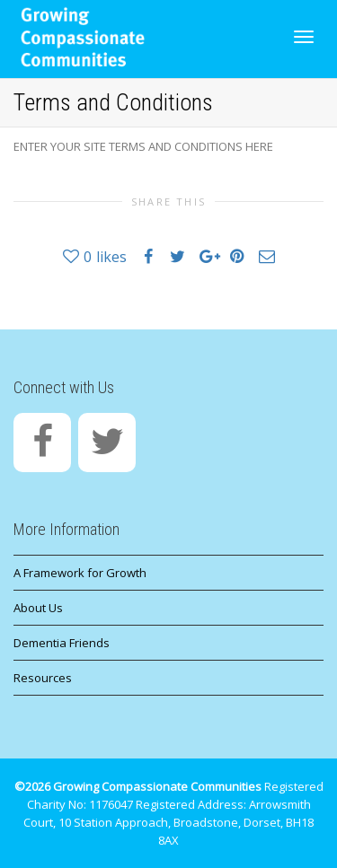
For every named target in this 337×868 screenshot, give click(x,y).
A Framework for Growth (80, 573)
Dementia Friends (62, 643)
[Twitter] (107, 443)
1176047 (111, 804)
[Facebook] (42, 443)
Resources (43, 678)
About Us (38, 608)
